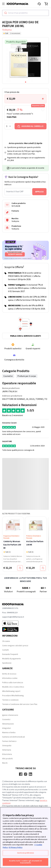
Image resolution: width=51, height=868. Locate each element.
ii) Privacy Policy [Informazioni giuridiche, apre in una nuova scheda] (16, 847)
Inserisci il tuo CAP (15, 192)
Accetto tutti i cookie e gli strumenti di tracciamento (25, 862)
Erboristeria (7, 754)
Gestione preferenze (26, 853)
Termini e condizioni (10, 700)
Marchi (5, 763)
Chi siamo (6, 641)
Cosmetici (8, 376)
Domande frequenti (10, 654)
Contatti (5, 650)
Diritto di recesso (9, 674)
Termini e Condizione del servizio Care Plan (20, 704)
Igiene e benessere (10, 715)
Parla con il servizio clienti (26, 336)
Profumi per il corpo (27, 376)
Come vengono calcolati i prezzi (15, 646)
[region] (26, 838)
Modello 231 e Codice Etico (13, 687)
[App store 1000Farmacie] (13, 623)
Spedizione (7, 663)
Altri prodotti (7, 759)
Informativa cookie (10, 678)
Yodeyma (7, 30)
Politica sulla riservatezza (13, 683)
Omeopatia (7, 746)
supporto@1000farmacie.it (13, 617)
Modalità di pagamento (11, 659)
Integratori (7, 728)
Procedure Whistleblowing (13, 696)
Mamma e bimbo (9, 733)
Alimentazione (8, 724)
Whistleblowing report (11, 691)
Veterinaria (7, 750)
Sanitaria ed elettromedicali (13, 737)
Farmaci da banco (9, 741)
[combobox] (26, 13)
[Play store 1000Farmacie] (13, 629)
